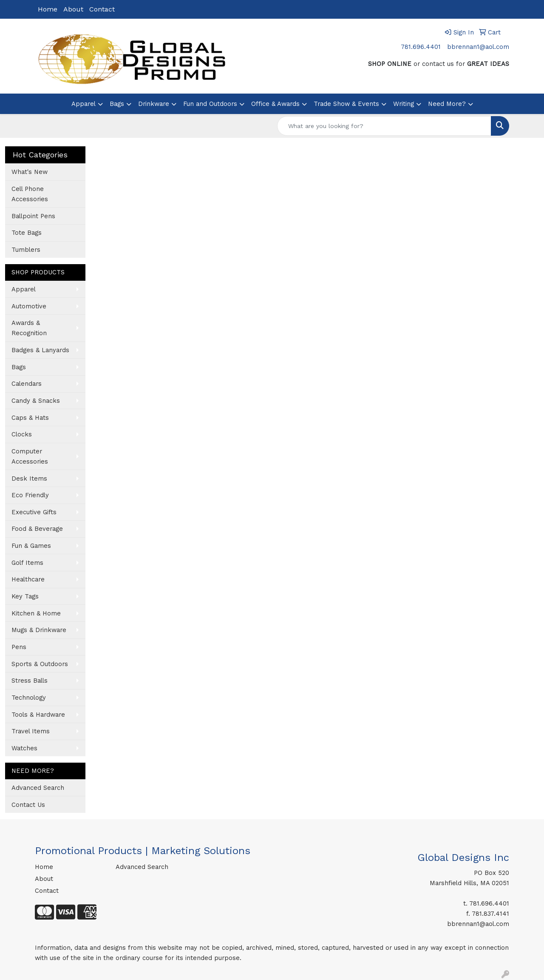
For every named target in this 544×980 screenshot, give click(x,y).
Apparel (84, 104)
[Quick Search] (384, 126)
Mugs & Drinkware (39, 630)
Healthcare (28, 579)
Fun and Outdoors (210, 104)
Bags (117, 104)
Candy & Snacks (36, 401)
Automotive (29, 306)
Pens (19, 647)
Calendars (27, 384)
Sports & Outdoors (40, 664)
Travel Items (31, 731)
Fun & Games (31, 546)
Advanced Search (38, 788)
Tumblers (26, 250)
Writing (404, 104)
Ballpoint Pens (33, 216)
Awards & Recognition (29, 328)
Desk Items (29, 479)
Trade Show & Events (346, 104)
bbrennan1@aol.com (478, 47)
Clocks (22, 434)
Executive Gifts (34, 512)
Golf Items (27, 563)
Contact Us (28, 805)
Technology (29, 698)
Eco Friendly (30, 495)
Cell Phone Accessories (30, 194)
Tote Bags (27, 233)
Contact (102, 9)
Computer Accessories (30, 456)
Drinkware (154, 104)
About (73, 9)
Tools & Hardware (38, 715)
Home (48, 9)
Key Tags (25, 596)
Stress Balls (30, 681)
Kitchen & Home (36, 613)
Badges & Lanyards (40, 350)
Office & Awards (275, 104)
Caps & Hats (30, 418)
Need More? (447, 104)
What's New (30, 172)
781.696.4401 (421, 47)
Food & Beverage (37, 529)
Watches (24, 748)
